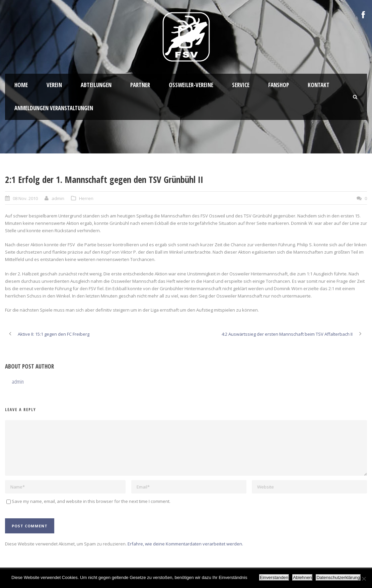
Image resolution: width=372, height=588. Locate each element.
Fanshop (279, 85)
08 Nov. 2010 (25, 198)
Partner (140, 85)
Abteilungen (96, 85)
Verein (54, 85)
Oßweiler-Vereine (191, 85)
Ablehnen (302, 577)
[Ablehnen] (364, 579)
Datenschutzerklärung (338, 577)
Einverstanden (274, 577)
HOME (21, 85)
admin (58, 198)
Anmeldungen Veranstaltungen (54, 108)
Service (241, 85)
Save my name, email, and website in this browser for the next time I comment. (91, 501)
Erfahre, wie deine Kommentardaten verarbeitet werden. (185, 544)
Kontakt (319, 85)
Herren (86, 198)
